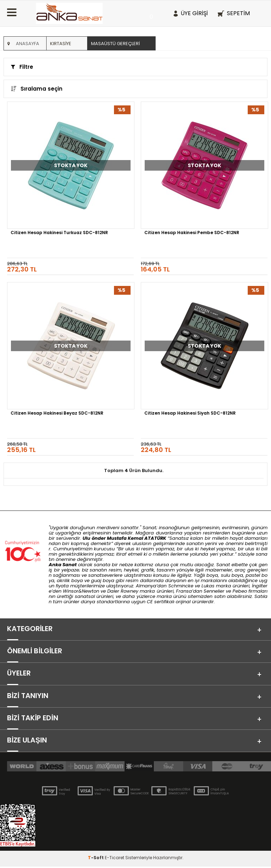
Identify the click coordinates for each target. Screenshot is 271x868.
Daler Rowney (124, 591)
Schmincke (181, 586)
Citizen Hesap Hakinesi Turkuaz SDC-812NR (59, 233)
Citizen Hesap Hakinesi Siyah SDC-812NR (190, 414)
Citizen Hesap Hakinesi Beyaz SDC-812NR (57, 414)
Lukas (208, 586)
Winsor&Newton (81, 591)
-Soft (96, 859)
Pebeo (240, 591)
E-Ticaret (115, 859)
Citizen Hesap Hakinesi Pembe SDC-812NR (192, 233)
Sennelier (214, 591)
